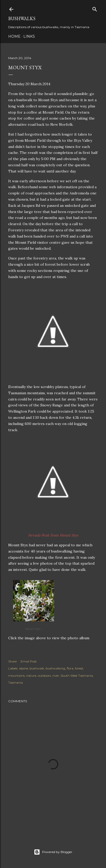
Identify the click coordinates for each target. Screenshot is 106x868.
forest (79, 668)
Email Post (29, 661)
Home (14, 36)
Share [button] (12, 661)
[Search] (95, 8)
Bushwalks (22, 18)
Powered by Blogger (53, 852)
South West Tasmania (77, 676)
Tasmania (16, 682)
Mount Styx (33, 629)
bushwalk (37, 668)
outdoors (44, 676)
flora (70, 668)
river (56, 676)
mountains (16, 676)
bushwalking (55, 668)
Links (29, 36)
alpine (23, 668)
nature (31, 676)
